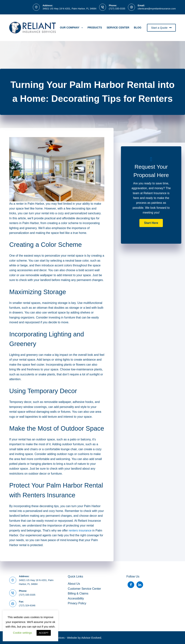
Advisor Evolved (91, 638)
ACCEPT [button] (44, 633)
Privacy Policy (77, 603)
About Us (74, 584)
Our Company (72, 28)
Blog (138, 28)
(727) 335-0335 (117, 9)
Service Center (118, 28)
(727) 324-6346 (27, 605)
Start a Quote (161, 28)
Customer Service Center (84, 589)
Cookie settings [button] (22, 633)
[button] (151, 223)
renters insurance (80, 530)
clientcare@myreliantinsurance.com (157, 9)
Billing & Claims (78, 593)
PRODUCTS (95, 28)
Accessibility (76, 598)
